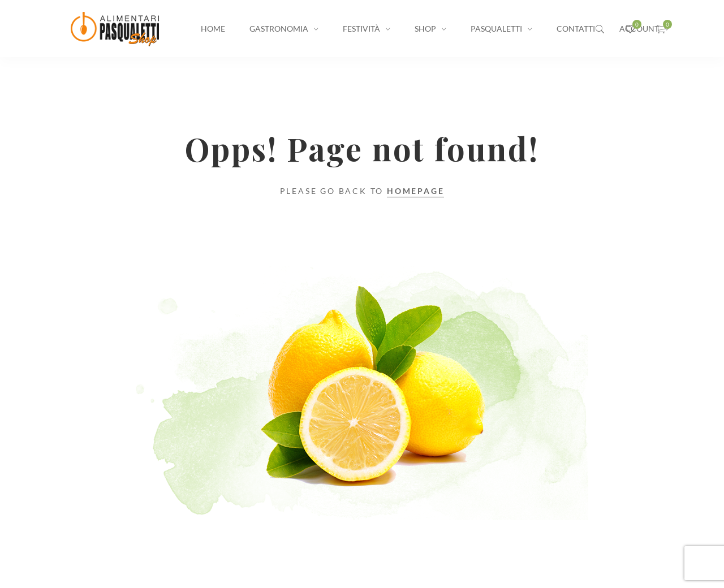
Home (213, 29)
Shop (425, 29)
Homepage (415, 191)
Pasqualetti (496, 29)
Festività (361, 29)
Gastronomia (279, 29)
